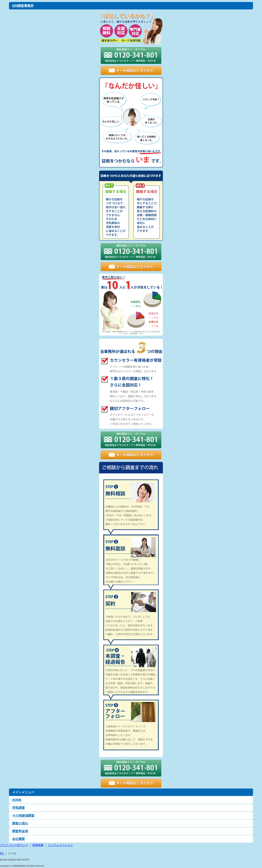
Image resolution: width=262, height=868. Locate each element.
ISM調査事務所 (23, 6)
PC (2, 853)
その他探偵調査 (23, 816)
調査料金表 (20, 831)
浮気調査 (19, 808)
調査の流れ (20, 823)
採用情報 (38, 845)
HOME (17, 800)
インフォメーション (60, 845)
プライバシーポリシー (14, 845)
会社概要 (19, 839)
